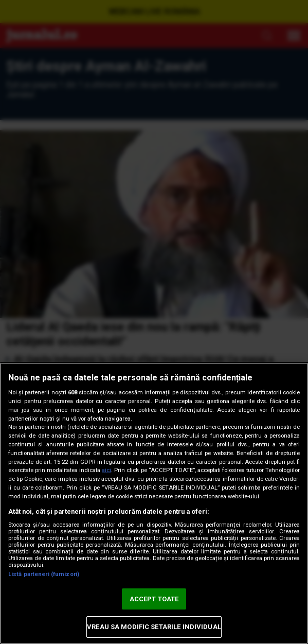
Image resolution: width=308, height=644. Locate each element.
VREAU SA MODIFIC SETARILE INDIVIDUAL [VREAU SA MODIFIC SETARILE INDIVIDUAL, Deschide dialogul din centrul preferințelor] (154, 627)
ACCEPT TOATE (154, 599)
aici (106, 470)
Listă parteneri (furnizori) (44, 574)
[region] (154, 503)
